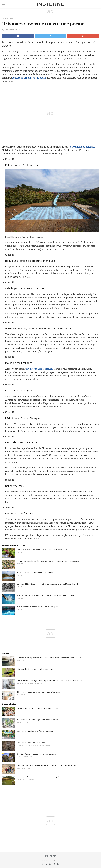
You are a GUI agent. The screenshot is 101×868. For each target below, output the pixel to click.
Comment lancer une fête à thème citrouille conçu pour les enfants (47, 765)
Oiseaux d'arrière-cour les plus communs (35, 669)
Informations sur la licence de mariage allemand (39, 708)
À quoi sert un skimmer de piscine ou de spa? (37, 607)
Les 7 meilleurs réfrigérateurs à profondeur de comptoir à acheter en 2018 (50, 680)
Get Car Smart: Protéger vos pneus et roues (37, 754)
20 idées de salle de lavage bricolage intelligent (38, 692)
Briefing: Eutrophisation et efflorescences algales (39, 777)
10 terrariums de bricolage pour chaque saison (38, 720)
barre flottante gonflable (83, 147)
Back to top (50, 856)
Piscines (5, 18)
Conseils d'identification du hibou (32, 743)
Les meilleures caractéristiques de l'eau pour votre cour (42, 550)
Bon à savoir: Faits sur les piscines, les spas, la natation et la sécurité (48, 561)
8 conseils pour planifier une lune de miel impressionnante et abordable (49, 658)
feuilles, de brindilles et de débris (29, 78)
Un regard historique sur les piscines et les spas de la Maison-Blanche (48, 584)
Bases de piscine (17, 18)
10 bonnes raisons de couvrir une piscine (35, 572)
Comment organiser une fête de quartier (35, 731)
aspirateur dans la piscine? (40, 369)
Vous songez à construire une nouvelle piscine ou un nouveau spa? (47, 595)
